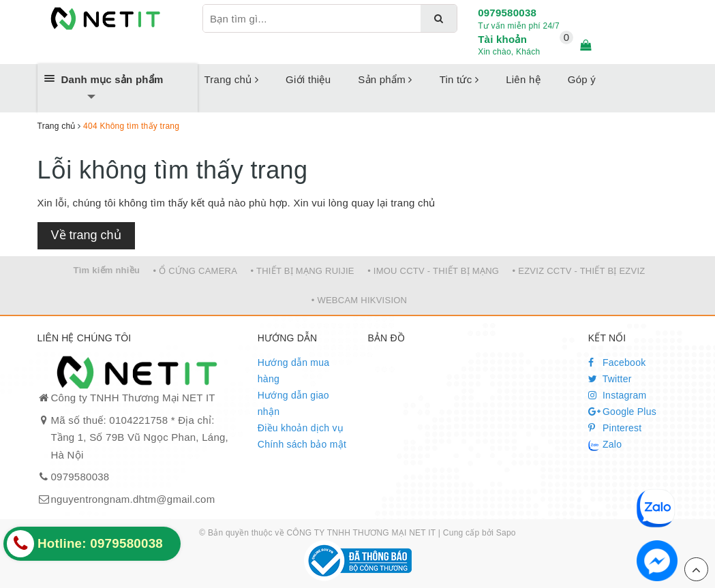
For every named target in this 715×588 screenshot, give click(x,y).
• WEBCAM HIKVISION (360, 300)
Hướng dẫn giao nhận (293, 403)
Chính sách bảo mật (302, 444)
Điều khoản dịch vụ (301, 428)
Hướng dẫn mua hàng (294, 371)
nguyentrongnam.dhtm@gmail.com (133, 499)
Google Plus (622, 412)
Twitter (610, 379)
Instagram (618, 395)
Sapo (506, 533)
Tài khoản (502, 39)
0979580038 (507, 13)
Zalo (605, 445)
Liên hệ (523, 79)
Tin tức (459, 79)
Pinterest (615, 428)
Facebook (617, 362)
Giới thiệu (308, 79)
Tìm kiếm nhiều (106, 270)
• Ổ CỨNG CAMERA (196, 271)
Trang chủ (232, 79)
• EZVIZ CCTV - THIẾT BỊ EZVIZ (579, 271)
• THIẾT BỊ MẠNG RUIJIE (303, 271)
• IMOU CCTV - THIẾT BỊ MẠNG (433, 271)
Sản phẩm (385, 79)
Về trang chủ (86, 235)
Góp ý (582, 79)
